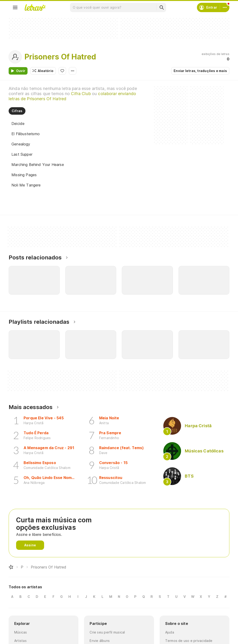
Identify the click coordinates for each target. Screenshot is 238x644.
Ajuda (170, 632)
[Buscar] (161, 7)
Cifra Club (81, 94)
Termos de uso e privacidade (189, 641)
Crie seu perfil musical (107, 632)
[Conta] (225, 7)
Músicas (21, 632)
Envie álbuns (100, 641)
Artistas (20, 641)
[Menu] (15, 7)
